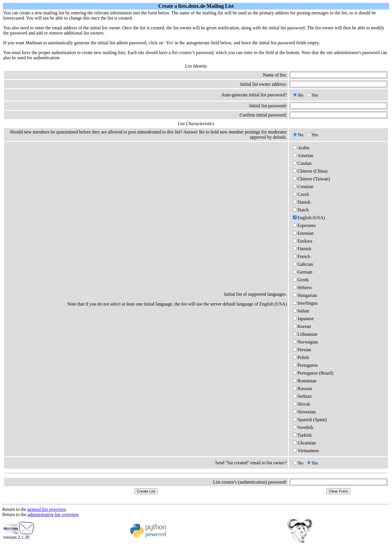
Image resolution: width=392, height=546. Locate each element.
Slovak (301, 404)
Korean (302, 326)
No (298, 95)
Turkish (302, 435)
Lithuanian (305, 334)
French (301, 256)
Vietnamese (306, 451)
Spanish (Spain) (310, 420)
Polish (301, 357)
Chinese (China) (310, 171)
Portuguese (305, 365)
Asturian (303, 155)
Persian (302, 350)
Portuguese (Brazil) (313, 373)
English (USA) (309, 218)
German (303, 272)
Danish (302, 202)
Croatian (303, 187)
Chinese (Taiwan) (311, 179)
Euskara (303, 241)
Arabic (301, 148)
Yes (313, 95)
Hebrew (302, 288)
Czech (301, 194)
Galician (303, 264)
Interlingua (305, 303)
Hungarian (305, 295)
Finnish (302, 249)
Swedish (303, 427)
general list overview (47, 509)
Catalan (302, 163)
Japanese (303, 319)
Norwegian (305, 342)
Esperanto (304, 225)
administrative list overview (53, 514)
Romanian (305, 381)
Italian (301, 311)
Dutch (301, 210)
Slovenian (304, 412)
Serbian (302, 396)
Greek (301, 280)
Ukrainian (304, 443)
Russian (302, 388)
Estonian (303, 233)
